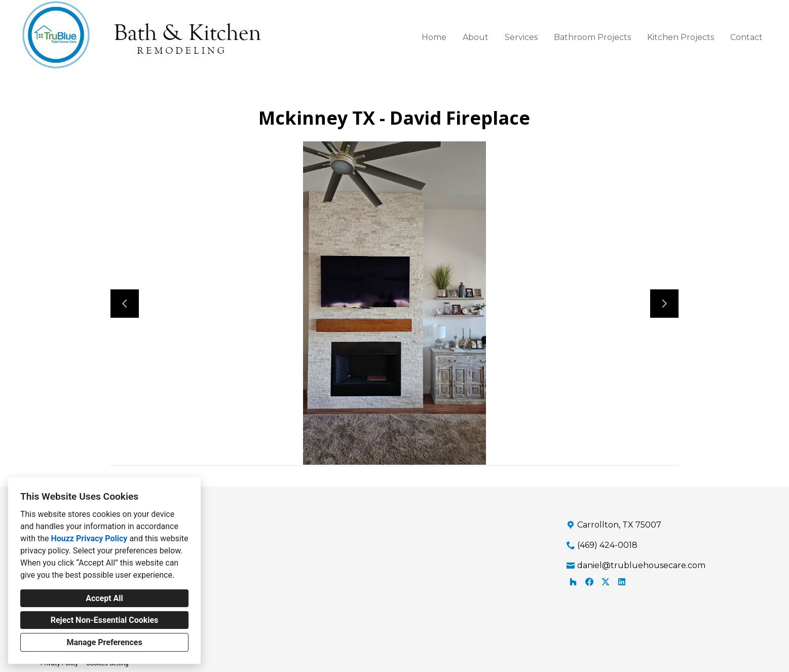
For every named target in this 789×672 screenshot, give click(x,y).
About (476, 37)
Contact (746, 37)
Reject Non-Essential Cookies (105, 620)
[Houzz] (573, 582)
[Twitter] (606, 582)
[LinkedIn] (622, 582)
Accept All (104, 598)
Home (434, 37)
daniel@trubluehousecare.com (641, 565)
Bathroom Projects (592, 37)
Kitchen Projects (681, 37)
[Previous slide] (125, 304)
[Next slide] (664, 304)
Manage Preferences (104, 642)
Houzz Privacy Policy (89, 538)
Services (521, 37)
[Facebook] (589, 582)
